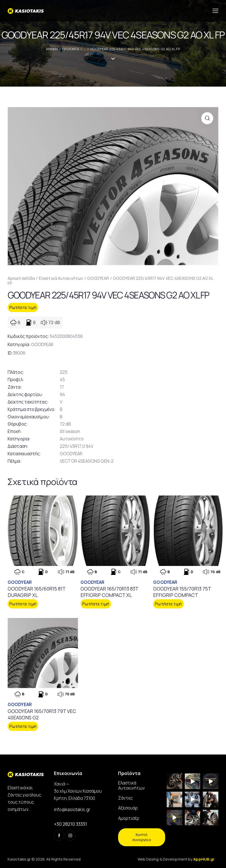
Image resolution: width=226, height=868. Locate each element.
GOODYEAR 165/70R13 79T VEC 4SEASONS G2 (42, 714)
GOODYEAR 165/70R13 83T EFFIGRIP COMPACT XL (109, 592)
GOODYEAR (98, 278)
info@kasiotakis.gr (72, 809)
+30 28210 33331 (70, 824)
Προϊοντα (71, 49)
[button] (207, 118)
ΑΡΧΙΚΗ (52, 49)
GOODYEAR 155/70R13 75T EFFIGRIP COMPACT (182, 592)
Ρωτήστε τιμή (23, 307)
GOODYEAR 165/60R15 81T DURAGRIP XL (37, 592)
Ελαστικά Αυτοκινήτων (61, 278)
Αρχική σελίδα (21, 278)
